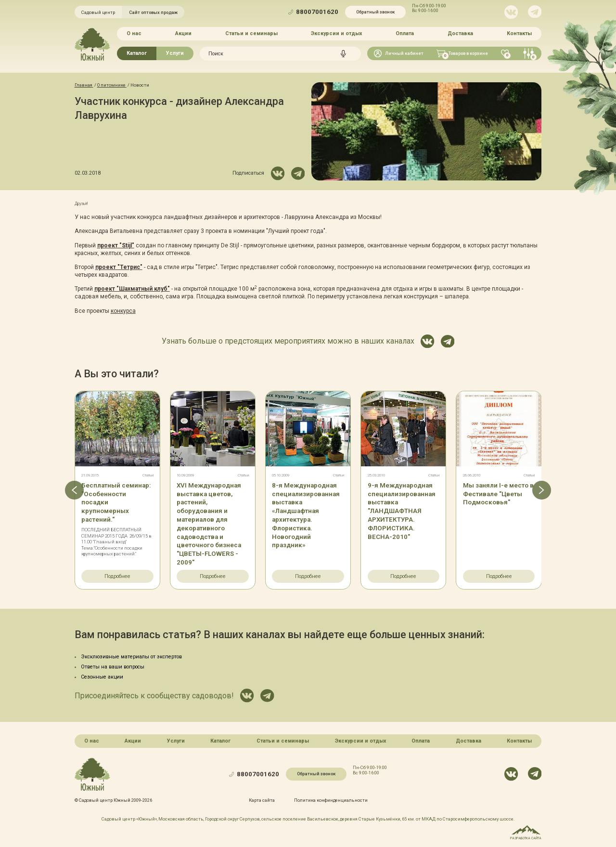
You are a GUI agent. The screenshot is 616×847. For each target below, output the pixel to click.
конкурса (123, 311)
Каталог (137, 53)
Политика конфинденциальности (331, 800)
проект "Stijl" (116, 245)
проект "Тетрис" (119, 267)
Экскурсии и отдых (336, 33)
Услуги (175, 53)
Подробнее (117, 576)
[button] (74, 490)
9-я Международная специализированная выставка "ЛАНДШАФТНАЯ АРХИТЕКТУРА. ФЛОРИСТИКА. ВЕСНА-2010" (402, 511)
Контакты (519, 33)
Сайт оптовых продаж (153, 12)
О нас (134, 33)
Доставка (460, 33)
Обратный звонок (375, 12)
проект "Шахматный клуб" (132, 289)
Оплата (405, 33)
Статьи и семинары (251, 33)
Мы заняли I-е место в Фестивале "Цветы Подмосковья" (498, 494)
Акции (183, 33)
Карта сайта (262, 800)
